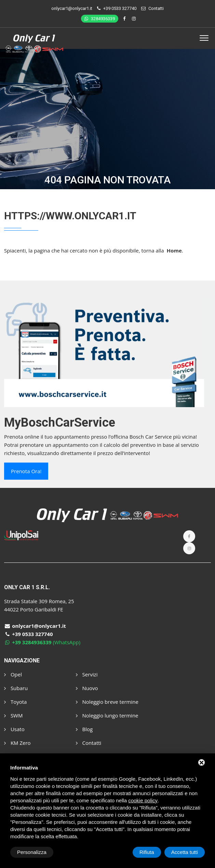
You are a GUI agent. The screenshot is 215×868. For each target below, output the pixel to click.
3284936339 (100, 19)
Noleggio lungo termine (107, 715)
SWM (13, 715)
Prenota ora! (26, 471)
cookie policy (143, 800)
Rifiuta (147, 852)
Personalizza (32, 852)
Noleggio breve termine (107, 702)
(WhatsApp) (42, 642)
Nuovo (87, 688)
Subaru (16, 688)
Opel (13, 674)
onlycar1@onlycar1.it (72, 8)
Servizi (87, 674)
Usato (14, 729)
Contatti (156, 8)
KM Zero (17, 743)
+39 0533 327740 (120, 8)
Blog (84, 729)
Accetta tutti (185, 852)
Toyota (15, 702)
